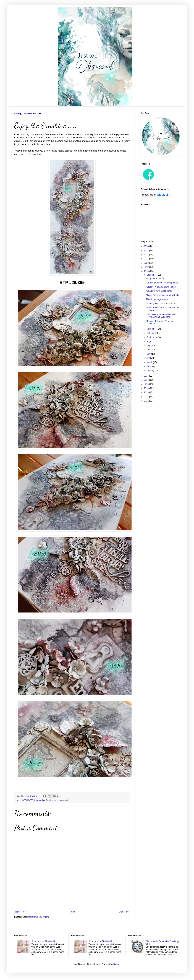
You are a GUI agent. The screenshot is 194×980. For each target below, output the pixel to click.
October (151, 333)
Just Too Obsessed (50, 800)
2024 (147, 246)
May (149, 354)
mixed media (65, 800)
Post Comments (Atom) (38, 917)
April (149, 358)
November (152, 329)
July (149, 346)
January (151, 371)
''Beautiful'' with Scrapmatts (159, 291)
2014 (147, 388)
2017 (147, 376)
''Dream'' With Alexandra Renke (161, 287)
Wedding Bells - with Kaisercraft (161, 304)
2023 (147, 251)
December (152, 275)
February (151, 366)
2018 (147, 271)
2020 (147, 263)
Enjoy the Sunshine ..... (157, 278)
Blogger (117, 964)
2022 (147, 255)
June (149, 350)
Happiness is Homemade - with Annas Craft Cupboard (161, 316)
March (150, 362)
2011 (147, 401)
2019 (147, 267)
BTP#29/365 (28, 800)
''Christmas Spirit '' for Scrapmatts (162, 283)
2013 (147, 392)
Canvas (37, 800)
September (152, 337)
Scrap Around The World (43, 941)
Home (73, 912)
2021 (147, 259)
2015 (147, 384)
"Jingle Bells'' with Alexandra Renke (163, 295)
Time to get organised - (157, 299)
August (150, 342)
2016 (147, 380)
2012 (147, 397)
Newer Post (21, 912)
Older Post (124, 912)
